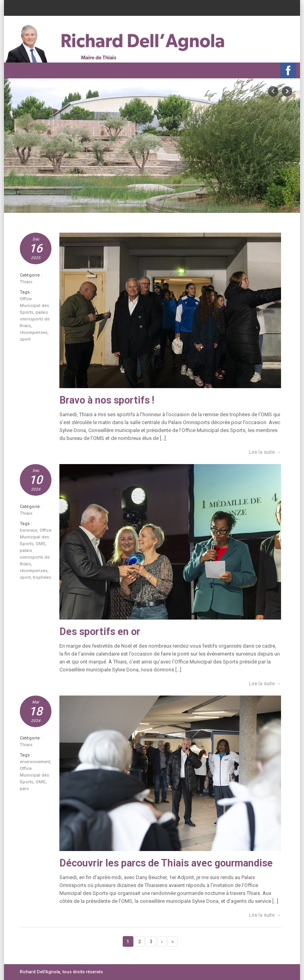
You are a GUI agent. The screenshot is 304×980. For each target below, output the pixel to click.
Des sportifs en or (100, 632)
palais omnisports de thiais (35, 319)
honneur (28, 530)
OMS (41, 544)
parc (24, 789)
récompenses (34, 333)
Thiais (26, 282)
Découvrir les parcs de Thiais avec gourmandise (166, 863)
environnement (35, 762)
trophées (42, 577)
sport (25, 339)
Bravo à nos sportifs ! (107, 400)
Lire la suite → (265, 452)
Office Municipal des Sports (34, 306)
